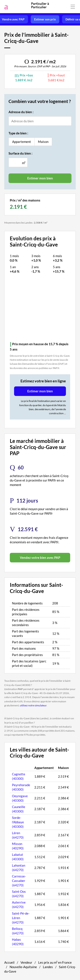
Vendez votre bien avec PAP (40, 558)
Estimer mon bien (40, 391)
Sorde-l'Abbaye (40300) (18, 822)
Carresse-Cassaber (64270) (19, 881)
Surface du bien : (20, 153)
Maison (43, 142)
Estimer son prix (45, 19)
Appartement (22, 142)
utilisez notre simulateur (33, 705)
